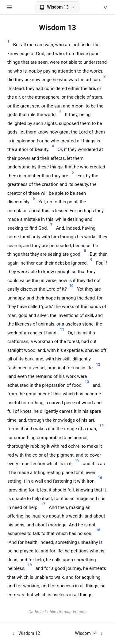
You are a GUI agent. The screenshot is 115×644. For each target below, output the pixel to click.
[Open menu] (9, 7)
